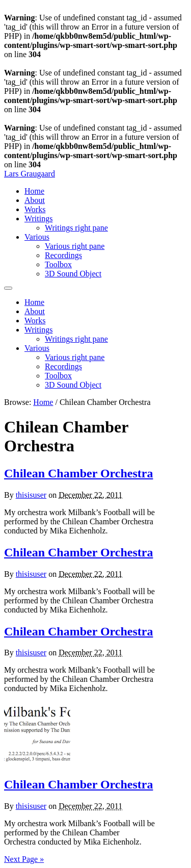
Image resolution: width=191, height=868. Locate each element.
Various (37, 237)
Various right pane (75, 246)
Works (35, 209)
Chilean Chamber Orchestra (78, 473)
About (35, 200)
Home (34, 191)
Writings (38, 219)
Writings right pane (76, 228)
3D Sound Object (73, 274)
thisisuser (31, 495)
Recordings (63, 255)
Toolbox (58, 264)
